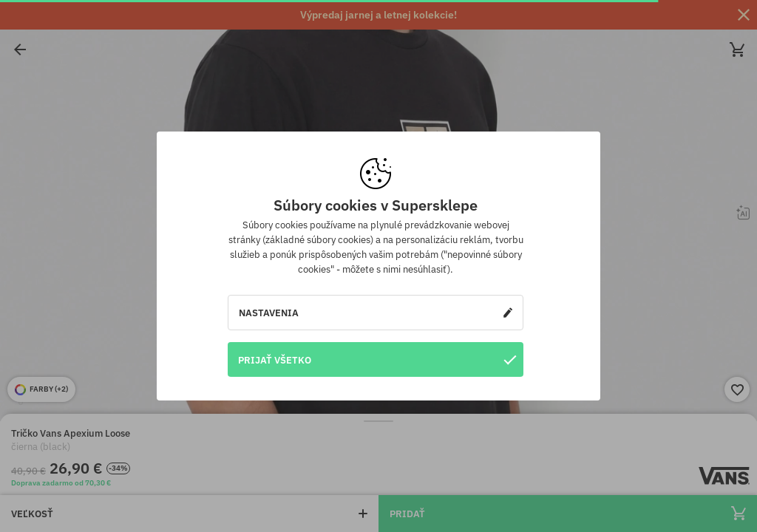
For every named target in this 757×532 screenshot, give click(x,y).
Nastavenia (376, 313)
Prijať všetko (377, 359)
